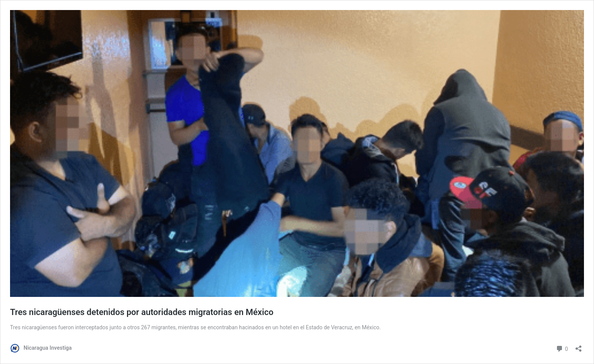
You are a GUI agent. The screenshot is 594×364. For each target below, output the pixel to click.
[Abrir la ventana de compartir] (579, 346)
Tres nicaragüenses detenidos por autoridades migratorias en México (142, 312)
